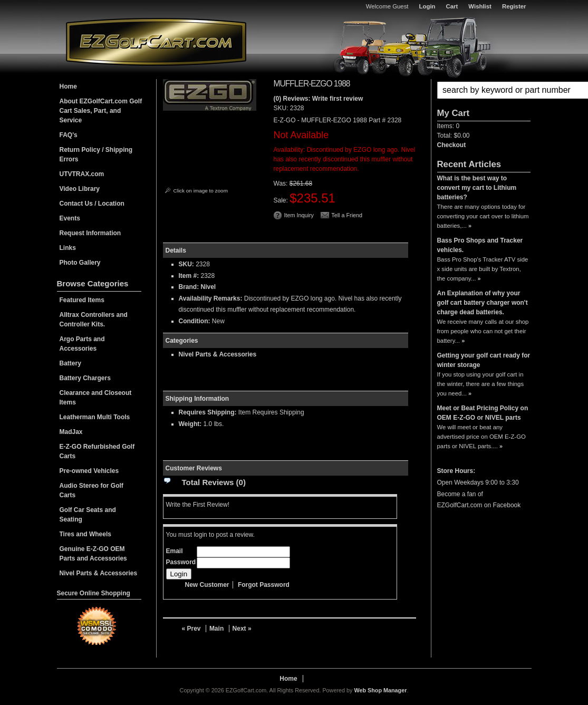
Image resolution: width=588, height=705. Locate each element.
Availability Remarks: (211, 298)
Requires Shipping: (208, 412)
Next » (242, 629)
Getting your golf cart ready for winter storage (484, 360)
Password (181, 562)
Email (175, 551)
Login (427, 6)
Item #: (190, 276)
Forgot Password (264, 585)
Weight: (190, 424)
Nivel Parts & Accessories (218, 354)
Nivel (209, 287)
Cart (452, 6)
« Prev (191, 629)
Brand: (189, 287)
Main (216, 629)
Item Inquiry (299, 215)
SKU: (282, 108)
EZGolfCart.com (156, 41)
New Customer (207, 585)
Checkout (452, 145)
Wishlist (480, 6)
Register (514, 6)
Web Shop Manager (380, 690)
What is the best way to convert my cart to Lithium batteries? (477, 188)
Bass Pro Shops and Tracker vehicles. (480, 245)
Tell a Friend (347, 215)
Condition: (195, 321)
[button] (484, 90)
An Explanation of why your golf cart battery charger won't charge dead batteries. (483, 303)
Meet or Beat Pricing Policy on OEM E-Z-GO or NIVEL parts (483, 413)
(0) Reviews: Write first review (319, 99)
